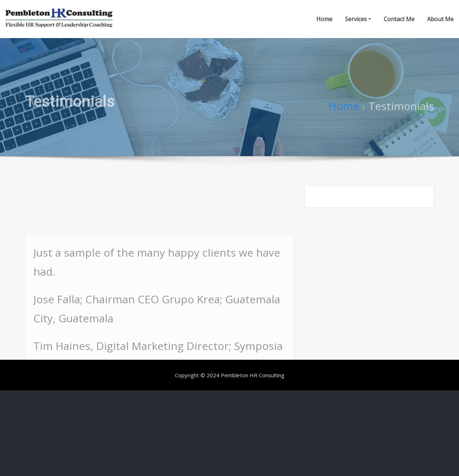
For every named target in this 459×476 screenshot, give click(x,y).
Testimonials (401, 110)
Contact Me (399, 19)
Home (324, 19)
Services (358, 19)
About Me (440, 19)
